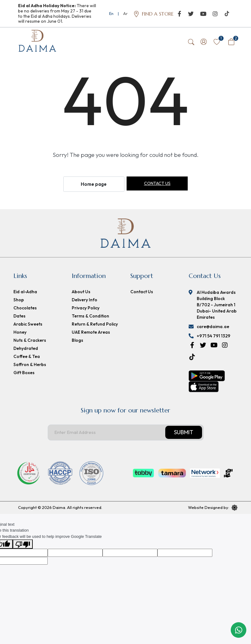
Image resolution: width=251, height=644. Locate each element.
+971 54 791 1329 (214, 337)
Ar (125, 13)
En (111, 13)
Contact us (157, 184)
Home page (94, 185)
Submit (184, 433)
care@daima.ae (213, 327)
